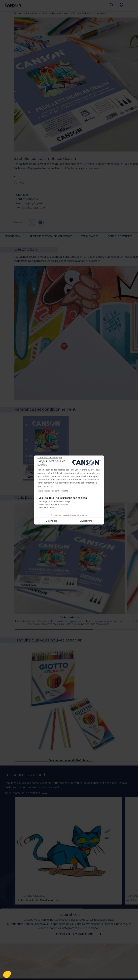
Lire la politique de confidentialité (53, 491)
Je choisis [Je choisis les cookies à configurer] (52, 521)
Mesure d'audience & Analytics (54, 504)
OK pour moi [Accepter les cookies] (86, 521)
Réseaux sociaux (48, 507)
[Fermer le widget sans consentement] (50, 458)
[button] (7, 974)
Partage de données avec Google (55, 501)
